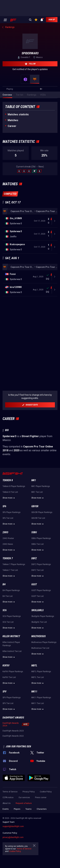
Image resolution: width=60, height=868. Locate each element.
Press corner (41, 797)
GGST (34, 584)
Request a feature (24, 803)
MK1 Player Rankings (41, 486)
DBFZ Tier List (38, 570)
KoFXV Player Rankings (13, 672)
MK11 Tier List (38, 703)
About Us (7, 803)
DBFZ (34, 558)
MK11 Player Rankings (41, 698)
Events (6, 809)
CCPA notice (8, 797)
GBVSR (35, 506)
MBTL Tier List (38, 677)
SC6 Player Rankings (12, 616)
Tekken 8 (8, 480)
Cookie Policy (46, 792)
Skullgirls (37, 610)
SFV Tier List (8, 703)
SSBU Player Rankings (41, 538)
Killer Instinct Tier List (12, 651)
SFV (4, 692)
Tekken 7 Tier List (10, 570)
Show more (9, 498)
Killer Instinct (11, 636)
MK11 (34, 692)
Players (17, 809)
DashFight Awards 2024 (11, 724)
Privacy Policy (29, 792)
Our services (24, 797)
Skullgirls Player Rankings (43, 616)
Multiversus (38, 636)
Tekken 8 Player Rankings (14, 486)
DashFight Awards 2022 (13, 736)
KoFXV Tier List (9, 677)
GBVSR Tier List (38, 518)
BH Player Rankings (11, 590)
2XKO (5, 532)
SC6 (5, 610)
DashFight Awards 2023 (13, 731)
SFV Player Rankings (12, 698)
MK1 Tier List (37, 492)
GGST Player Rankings (41, 590)
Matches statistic (18, 114)
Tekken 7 (8, 558)
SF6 (4, 506)
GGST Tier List (38, 596)
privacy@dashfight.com (13, 837)
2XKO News (8, 544)
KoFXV (6, 665)
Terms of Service (10, 792)
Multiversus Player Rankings (44, 642)
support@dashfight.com (13, 826)
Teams (28, 809)
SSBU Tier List (38, 544)
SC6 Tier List (8, 622)
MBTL (34, 665)
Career (12, 126)
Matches (13, 120)
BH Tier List (8, 596)
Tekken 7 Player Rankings (14, 564)
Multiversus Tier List (40, 648)
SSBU (34, 532)
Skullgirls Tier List (39, 622)
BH (4, 584)
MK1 (34, 480)
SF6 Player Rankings (12, 512)
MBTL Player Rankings (41, 672)
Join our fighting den (18, 746)
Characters (42, 809)
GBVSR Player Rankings (42, 512)
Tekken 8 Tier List (10, 492)
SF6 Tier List (8, 518)
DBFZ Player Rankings (41, 564)
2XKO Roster (8, 538)
